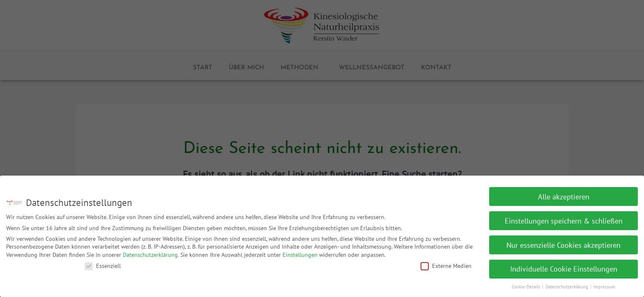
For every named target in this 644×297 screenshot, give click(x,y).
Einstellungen (300, 252)
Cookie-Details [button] (527, 284)
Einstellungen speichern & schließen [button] (564, 218)
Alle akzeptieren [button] (564, 193)
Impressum (604, 284)
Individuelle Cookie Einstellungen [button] (564, 266)
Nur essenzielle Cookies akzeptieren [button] (563, 242)
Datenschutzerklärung (150, 252)
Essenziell (103, 263)
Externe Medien (446, 263)
